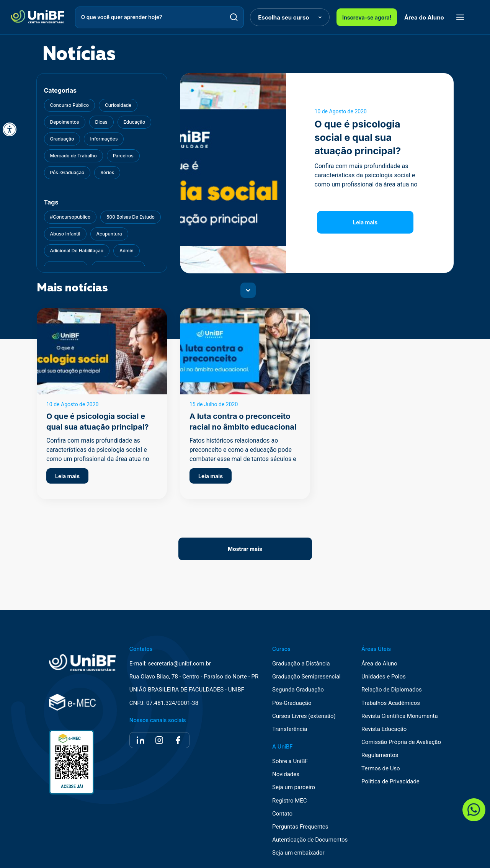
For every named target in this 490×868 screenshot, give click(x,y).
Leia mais (365, 222)
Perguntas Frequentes (300, 827)
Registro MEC (290, 801)
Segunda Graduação (298, 690)
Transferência (290, 729)
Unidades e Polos (384, 677)
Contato (282, 814)
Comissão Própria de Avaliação (401, 742)
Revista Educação (384, 729)
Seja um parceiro (294, 787)
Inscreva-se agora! (367, 17)
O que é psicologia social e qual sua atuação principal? (358, 137)
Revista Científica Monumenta (400, 716)
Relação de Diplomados (392, 690)
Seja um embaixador (298, 853)
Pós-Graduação (292, 703)
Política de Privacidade (390, 782)
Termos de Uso (381, 769)
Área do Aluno (424, 17)
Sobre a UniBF (290, 761)
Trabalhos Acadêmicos (391, 703)
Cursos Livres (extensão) (304, 716)
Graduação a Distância (301, 664)
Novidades (286, 774)
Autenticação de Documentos (310, 840)
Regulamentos (380, 755)
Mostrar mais (245, 549)
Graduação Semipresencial (306, 677)
